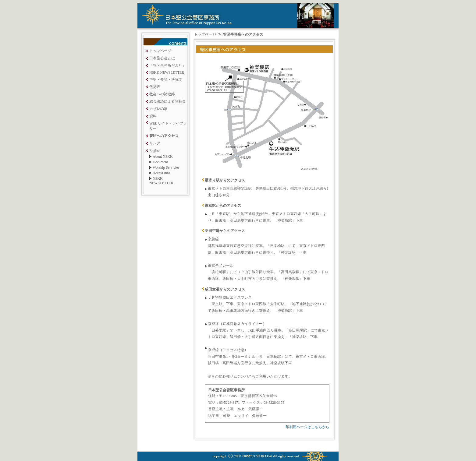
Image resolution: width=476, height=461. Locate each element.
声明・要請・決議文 (166, 79)
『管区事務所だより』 (168, 65)
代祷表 (155, 87)
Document (160, 162)
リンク (155, 143)
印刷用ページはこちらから (307, 427)
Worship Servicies (166, 167)
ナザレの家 (158, 109)
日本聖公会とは (162, 58)
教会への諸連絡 (162, 94)
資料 (153, 116)
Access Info (161, 173)
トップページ (160, 51)
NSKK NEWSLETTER (167, 72)
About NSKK (163, 157)
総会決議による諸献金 (168, 101)
